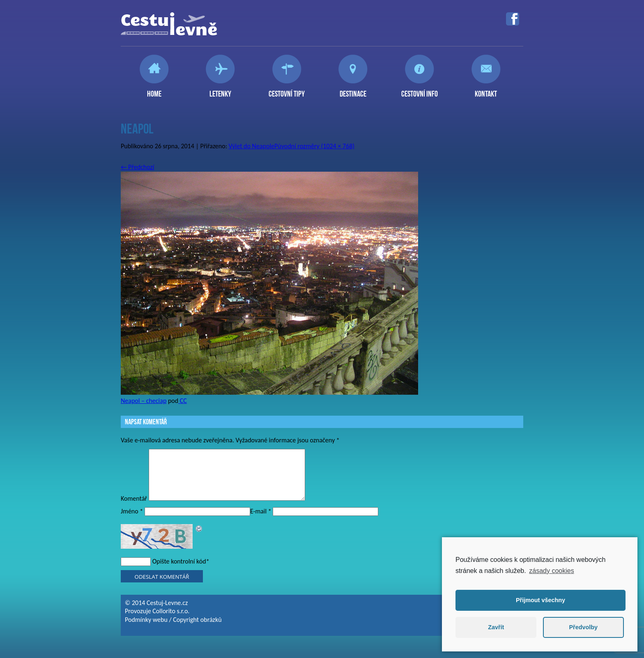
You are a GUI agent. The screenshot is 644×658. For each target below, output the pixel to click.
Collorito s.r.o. (171, 621)
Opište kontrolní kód (179, 571)
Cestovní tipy (287, 90)
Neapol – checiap (144, 401)
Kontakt (486, 90)
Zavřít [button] (496, 627)
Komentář (134, 508)
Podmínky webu (146, 629)
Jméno (132, 521)
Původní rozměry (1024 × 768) (314, 146)
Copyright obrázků (197, 629)
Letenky (220, 90)
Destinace (353, 90)
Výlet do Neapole (252, 146)
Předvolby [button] (583, 627)
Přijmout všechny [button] (540, 600)
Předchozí (138, 167)
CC (183, 401)
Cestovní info (420, 90)
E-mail (261, 521)
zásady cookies (551, 571)
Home (154, 90)
